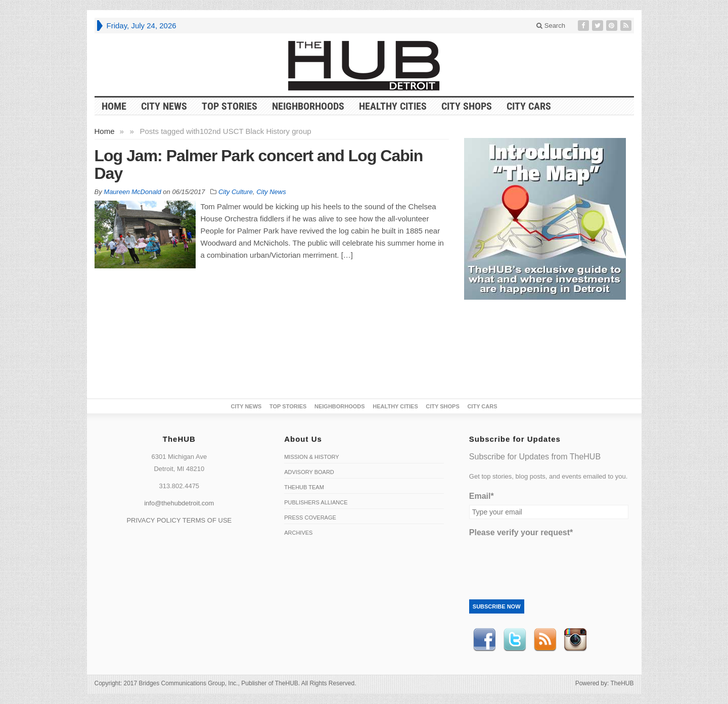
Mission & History (311, 457)
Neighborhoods (308, 106)
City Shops (467, 106)
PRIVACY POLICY (153, 520)
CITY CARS (529, 106)
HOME (114, 106)
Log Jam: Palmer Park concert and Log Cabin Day (259, 165)
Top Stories (230, 106)
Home (105, 131)
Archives (298, 533)
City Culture (236, 192)
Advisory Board (309, 472)
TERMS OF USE (207, 520)
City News (164, 106)
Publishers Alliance (316, 502)
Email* (482, 496)
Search (551, 26)
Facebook (484, 640)
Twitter (515, 640)
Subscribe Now (497, 606)
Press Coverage (310, 518)
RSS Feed (545, 640)
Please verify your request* (521, 532)
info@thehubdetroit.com (179, 503)
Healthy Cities (393, 106)
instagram (575, 640)
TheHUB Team (304, 487)
